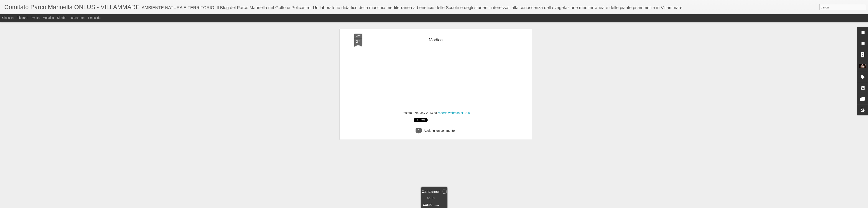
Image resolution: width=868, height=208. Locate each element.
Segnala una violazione (465, 206)
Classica (8, 18)
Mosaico (48, 18)
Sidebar (62, 18)
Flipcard (22, 18)
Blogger (448, 206)
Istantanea (78, 18)
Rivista (35, 18)
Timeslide (94, 18)
